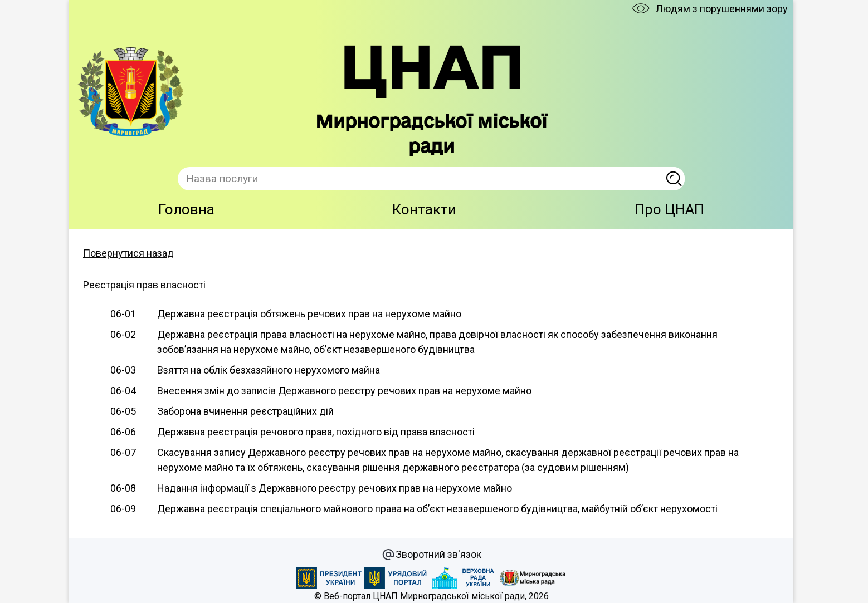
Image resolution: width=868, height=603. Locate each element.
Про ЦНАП (669, 209)
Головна (186, 209)
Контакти (424, 209)
